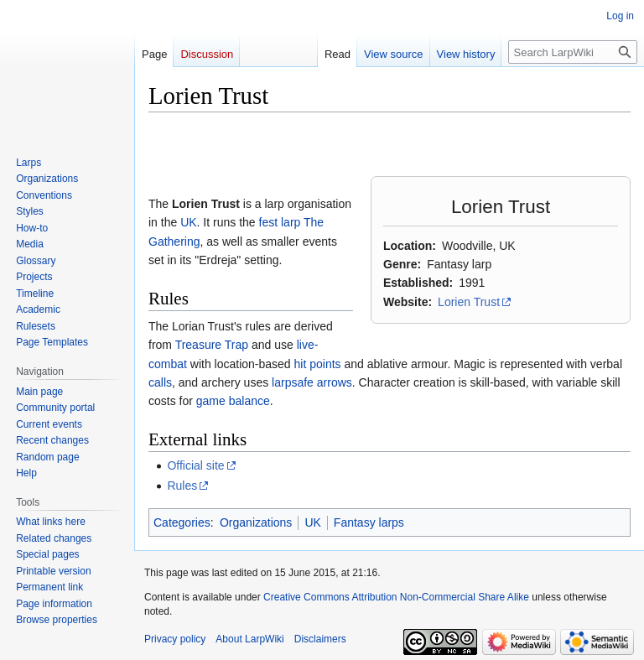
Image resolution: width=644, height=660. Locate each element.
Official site (195, 465)
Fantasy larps (369, 522)
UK (188, 222)
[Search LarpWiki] (573, 52)
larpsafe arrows (312, 382)
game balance (233, 401)
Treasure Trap (212, 345)
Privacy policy (175, 639)
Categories (182, 522)
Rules (182, 486)
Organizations (256, 522)
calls (160, 382)
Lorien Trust (469, 302)
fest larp (280, 222)
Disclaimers (320, 639)
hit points (318, 364)
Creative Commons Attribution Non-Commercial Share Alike (396, 597)
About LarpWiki (249, 639)
